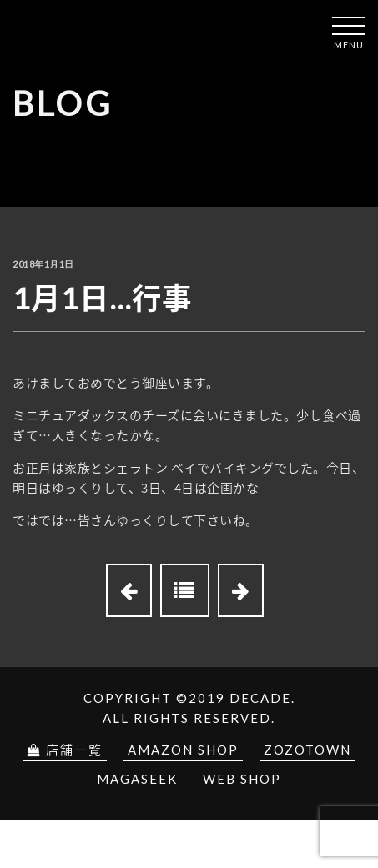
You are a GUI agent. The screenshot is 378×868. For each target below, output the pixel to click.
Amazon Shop (183, 750)
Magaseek (137, 779)
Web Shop (242, 779)
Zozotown (307, 750)
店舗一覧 (65, 750)
